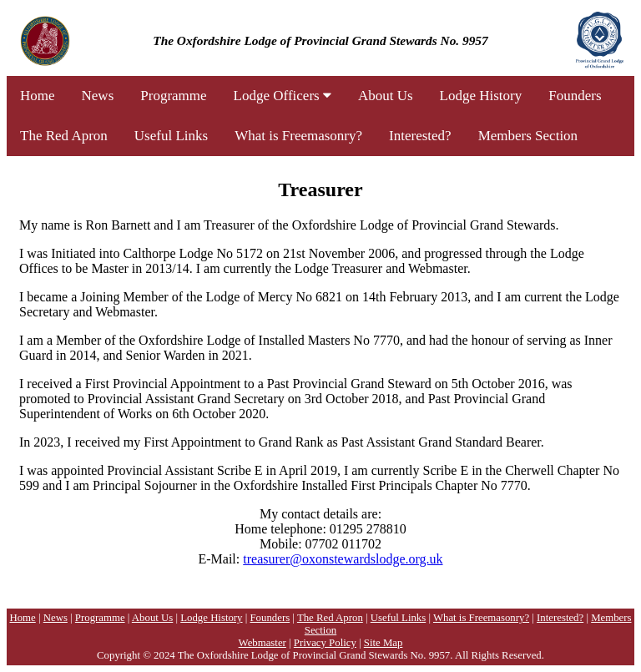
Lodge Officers (283, 96)
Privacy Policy (325, 643)
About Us (386, 96)
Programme (173, 96)
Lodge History (481, 96)
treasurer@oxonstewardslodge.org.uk (343, 559)
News (98, 96)
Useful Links (171, 136)
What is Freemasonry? (298, 136)
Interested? (420, 136)
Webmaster (262, 643)
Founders (575, 96)
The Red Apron (64, 136)
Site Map (384, 643)
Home (38, 96)
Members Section (528, 136)
